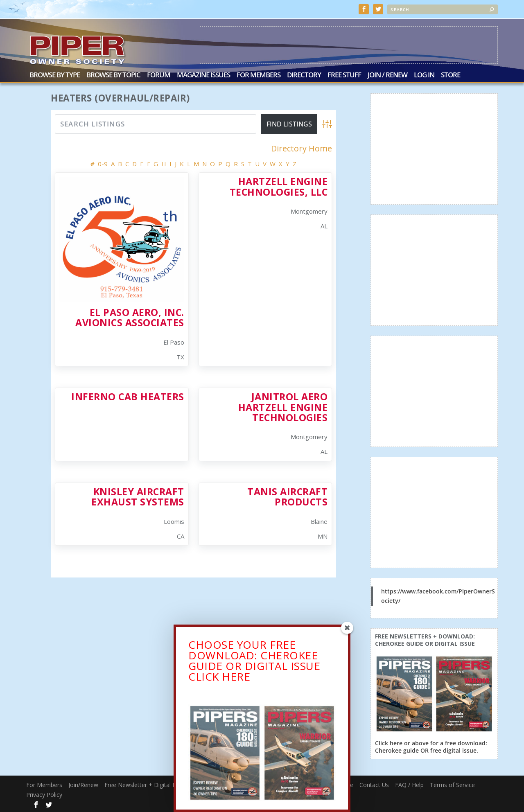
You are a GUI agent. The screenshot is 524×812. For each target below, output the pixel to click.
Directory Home (302, 148)
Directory (304, 75)
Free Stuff (344, 75)
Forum (159, 75)
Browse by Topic (113, 75)
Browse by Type (55, 75)
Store (451, 75)
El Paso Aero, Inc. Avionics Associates (130, 317)
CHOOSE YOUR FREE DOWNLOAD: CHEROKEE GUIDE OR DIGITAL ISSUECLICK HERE (254, 663)
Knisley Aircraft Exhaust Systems (138, 496)
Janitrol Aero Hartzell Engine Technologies (283, 406)
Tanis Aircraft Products (287, 496)
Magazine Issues (203, 75)
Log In (424, 75)
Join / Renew (387, 75)
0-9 (103, 163)
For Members (259, 75)
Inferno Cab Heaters (128, 396)
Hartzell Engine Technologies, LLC (279, 186)
